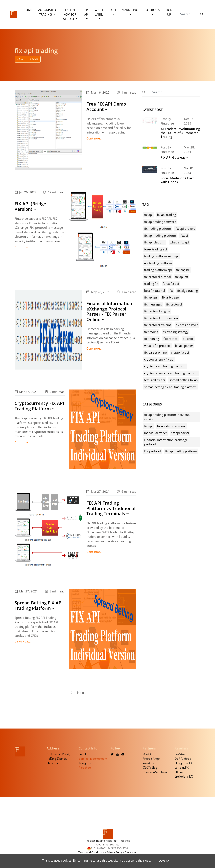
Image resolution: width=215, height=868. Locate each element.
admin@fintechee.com (93, 761)
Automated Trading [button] (48, 12)
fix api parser (184, 346)
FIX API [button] (86, 12)
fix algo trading (187, 291)
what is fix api (179, 242)
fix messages (153, 304)
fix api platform (155, 242)
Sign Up (169, 12)
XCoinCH (148, 757)
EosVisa (180, 757)
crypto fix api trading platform (165, 366)
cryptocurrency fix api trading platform (171, 373)
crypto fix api (180, 352)
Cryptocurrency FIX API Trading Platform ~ (39, 406)
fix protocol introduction (161, 318)
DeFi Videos (183, 761)
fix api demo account (171, 426)
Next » (82, 694)
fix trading (151, 332)
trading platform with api (161, 256)
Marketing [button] (130, 10)
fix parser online (155, 352)
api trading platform (158, 263)
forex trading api (156, 249)
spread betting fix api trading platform (170, 387)
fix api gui (151, 297)
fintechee (85, 770)
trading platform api (158, 270)
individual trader (156, 433)
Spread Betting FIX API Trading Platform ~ (39, 605)
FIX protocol (152, 451)
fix (171, 291)
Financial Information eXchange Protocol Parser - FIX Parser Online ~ (109, 311)
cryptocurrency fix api (159, 359)
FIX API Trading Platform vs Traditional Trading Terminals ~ (111, 508)
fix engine (183, 270)
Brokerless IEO (184, 779)
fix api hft (182, 277)
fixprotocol (171, 339)
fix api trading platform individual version (167, 417)
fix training (152, 339)
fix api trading (166, 215)
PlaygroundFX (184, 766)
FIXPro (179, 775)
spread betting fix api (184, 380)
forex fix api (171, 284)
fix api (148, 215)
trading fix (151, 284)
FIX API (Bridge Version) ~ (30, 206)
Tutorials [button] (151, 10)
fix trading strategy (175, 332)
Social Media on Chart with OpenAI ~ (177, 180)
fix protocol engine (157, 311)
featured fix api (155, 380)
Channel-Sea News (156, 775)
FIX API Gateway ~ (174, 157)
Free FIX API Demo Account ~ (106, 106)
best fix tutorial (155, 291)
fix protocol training (158, 325)
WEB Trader (27, 59)
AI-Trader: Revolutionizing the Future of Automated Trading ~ (180, 133)
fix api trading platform (160, 235)
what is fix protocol (157, 346)
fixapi (184, 235)
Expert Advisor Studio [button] (70, 14)
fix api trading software (160, 222)
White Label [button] (99, 12)
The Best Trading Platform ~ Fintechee (107, 843)
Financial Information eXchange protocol (166, 442)
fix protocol (174, 304)
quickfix (188, 339)
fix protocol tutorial (157, 277)
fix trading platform (158, 228)
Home (29, 10)
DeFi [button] (112, 10)
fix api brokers (185, 228)
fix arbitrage (170, 297)
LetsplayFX (182, 770)
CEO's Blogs (151, 770)
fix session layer (187, 325)
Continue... (94, 138)
